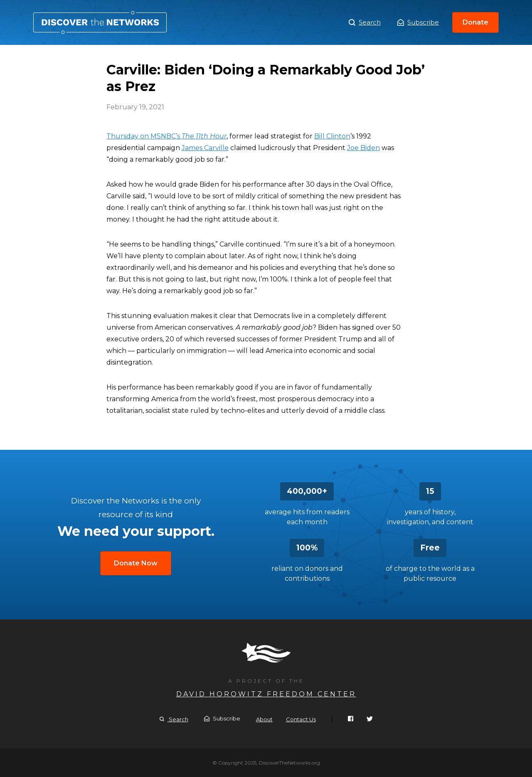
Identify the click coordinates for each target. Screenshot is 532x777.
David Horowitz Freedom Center (266, 694)
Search (365, 22)
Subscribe (418, 22)
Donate (475, 22)
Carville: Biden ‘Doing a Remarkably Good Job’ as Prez (100, 22)
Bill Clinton (332, 136)
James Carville (205, 148)
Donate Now (136, 563)
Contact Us (301, 719)
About (264, 719)
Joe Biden (363, 148)
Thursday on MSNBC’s (166, 136)
